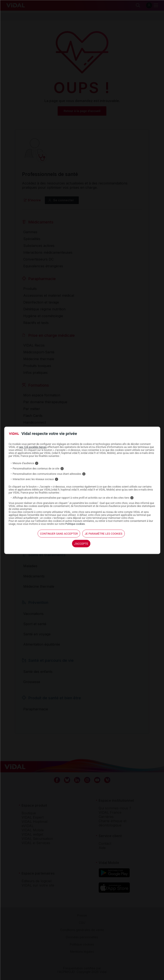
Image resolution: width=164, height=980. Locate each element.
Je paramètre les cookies (103, 533)
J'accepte (81, 543)
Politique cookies (75, 524)
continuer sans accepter (59, 533)
